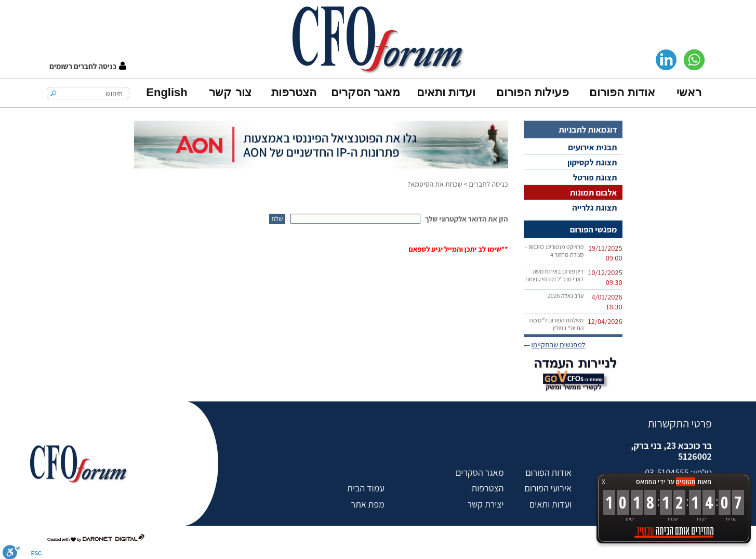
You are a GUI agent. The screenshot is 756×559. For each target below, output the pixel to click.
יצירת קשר (485, 504)
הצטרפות (294, 92)
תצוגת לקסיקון (592, 162)
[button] (88, 66)
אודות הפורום (622, 92)
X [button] (604, 482)
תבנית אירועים (592, 147)
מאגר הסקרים (366, 92)
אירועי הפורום (548, 488)
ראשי (689, 92)
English (167, 92)
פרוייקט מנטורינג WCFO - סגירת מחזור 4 (554, 251)
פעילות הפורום (532, 92)
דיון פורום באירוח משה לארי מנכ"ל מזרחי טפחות (555, 275)
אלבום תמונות (594, 192)
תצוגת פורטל (595, 177)
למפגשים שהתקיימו (558, 344)
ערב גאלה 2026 (566, 296)
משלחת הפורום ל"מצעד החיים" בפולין (556, 324)
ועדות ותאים (446, 92)
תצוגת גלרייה (594, 207)
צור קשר (230, 92)
